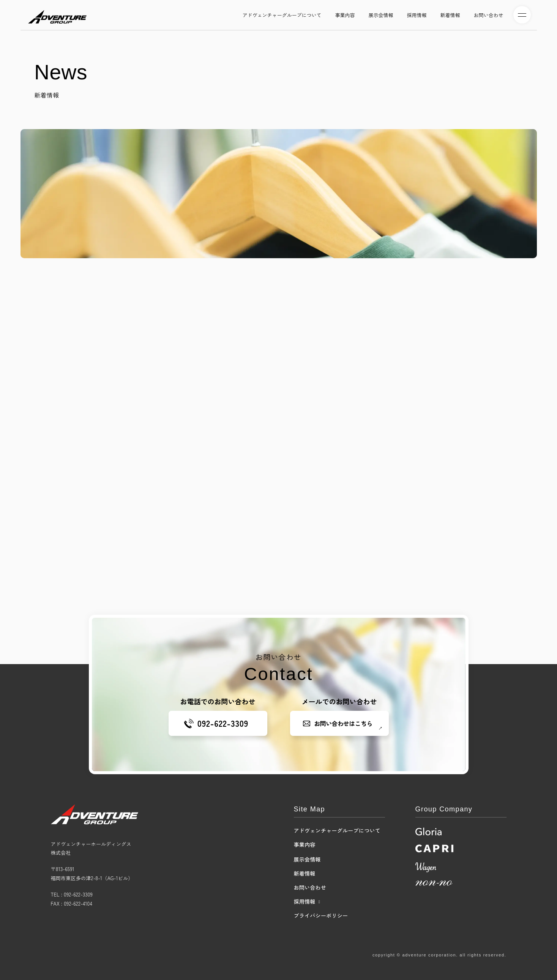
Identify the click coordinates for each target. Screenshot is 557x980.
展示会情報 (307, 859)
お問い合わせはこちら (344, 723)
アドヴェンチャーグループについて (337, 830)
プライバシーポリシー (321, 915)
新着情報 (305, 873)
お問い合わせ (310, 887)
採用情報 (305, 901)
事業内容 (305, 844)
